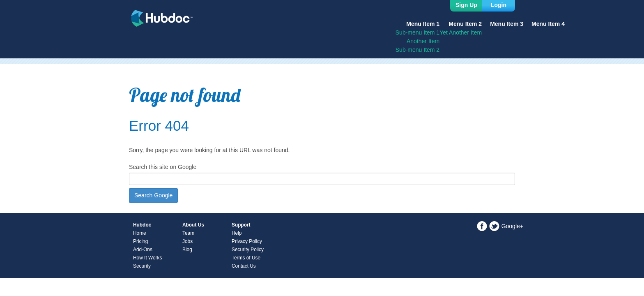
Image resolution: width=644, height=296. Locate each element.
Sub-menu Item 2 (417, 50)
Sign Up (466, 5)
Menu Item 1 (423, 24)
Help (237, 233)
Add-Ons (143, 250)
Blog (187, 250)
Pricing (140, 241)
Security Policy (248, 250)
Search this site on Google (163, 167)
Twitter (494, 226)
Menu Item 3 (507, 24)
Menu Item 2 (465, 24)
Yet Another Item (461, 32)
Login (499, 5)
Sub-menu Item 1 (417, 32)
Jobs (187, 241)
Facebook (482, 226)
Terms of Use (246, 258)
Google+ (512, 226)
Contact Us (244, 266)
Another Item (423, 41)
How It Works (147, 258)
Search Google (153, 195)
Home (140, 233)
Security (142, 266)
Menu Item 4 (548, 24)
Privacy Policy (247, 241)
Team (188, 233)
